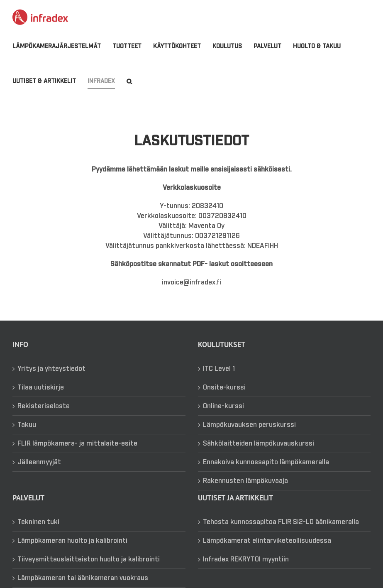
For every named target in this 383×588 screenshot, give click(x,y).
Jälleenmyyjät (39, 473)
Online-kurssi (223, 416)
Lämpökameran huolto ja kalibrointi (72, 551)
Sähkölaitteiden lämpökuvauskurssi (259, 454)
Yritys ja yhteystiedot (51, 379)
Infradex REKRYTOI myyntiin (246, 570)
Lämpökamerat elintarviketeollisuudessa (267, 551)
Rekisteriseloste (44, 416)
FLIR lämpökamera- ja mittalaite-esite (77, 454)
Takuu (27, 435)
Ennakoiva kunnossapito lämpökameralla (266, 473)
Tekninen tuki (38, 532)
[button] (129, 81)
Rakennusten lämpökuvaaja (245, 491)
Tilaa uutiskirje (41, 398)
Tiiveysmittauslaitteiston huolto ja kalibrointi (89, 570)
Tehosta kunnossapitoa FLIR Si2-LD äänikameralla (281, 532)
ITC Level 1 (219, 379)
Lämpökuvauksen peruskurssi (249, 435)
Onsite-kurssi (224, 398)
